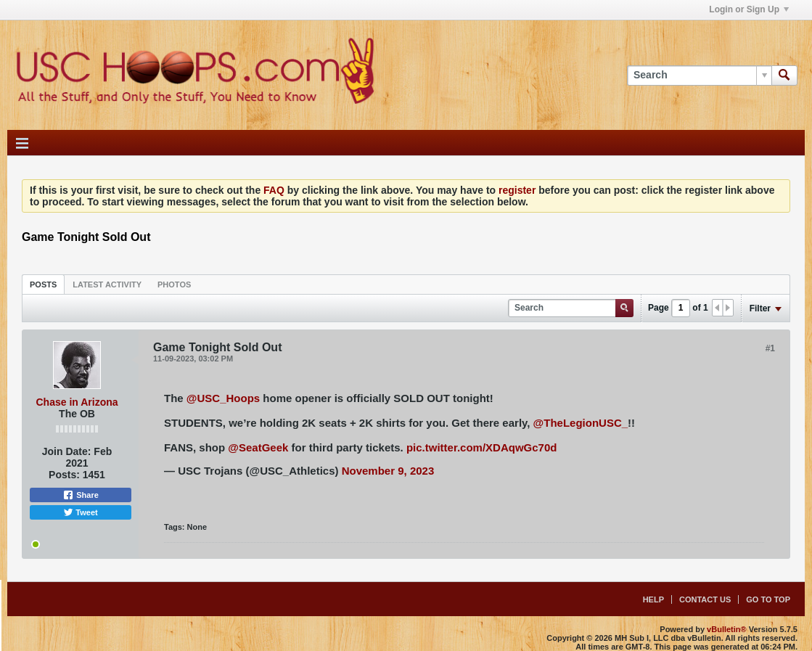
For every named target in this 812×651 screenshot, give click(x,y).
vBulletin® (727, 629)
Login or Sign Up (749, 9)
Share (81, 495)
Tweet (80, 512)
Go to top (768, 599)
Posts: (64, 475)
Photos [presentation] (174, 284)
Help (653, 599)
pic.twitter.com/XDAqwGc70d (482, 447)
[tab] (43, 284)
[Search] (699, 75)
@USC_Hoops (223, 398)
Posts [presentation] (43, 284)
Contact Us (705, 599)
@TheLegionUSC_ (581, 423)
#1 (770, 348)
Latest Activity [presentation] (107, 284)
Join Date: (67, 451)
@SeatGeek (258, 447)
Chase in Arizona (77, 402)
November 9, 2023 (388, 471)
